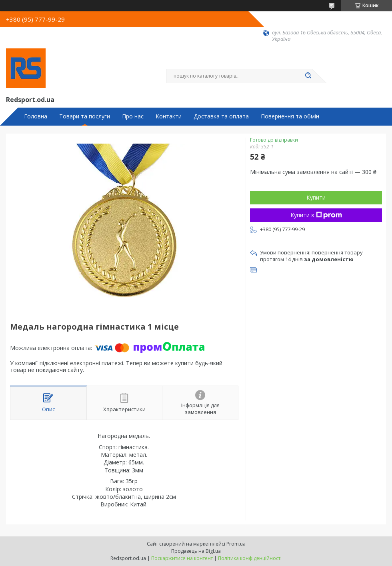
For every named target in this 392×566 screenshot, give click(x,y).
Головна (36, 116)
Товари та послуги (85, 116)
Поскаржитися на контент (182, 558)
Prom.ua (236, 544)
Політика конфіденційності (250, 558)
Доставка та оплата (221, 116)
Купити (316, 197)
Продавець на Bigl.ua (196, 551)
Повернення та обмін (290, 116)
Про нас (133, 116)
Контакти (169, 116)
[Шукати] (308, 76)
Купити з (316, 215)
